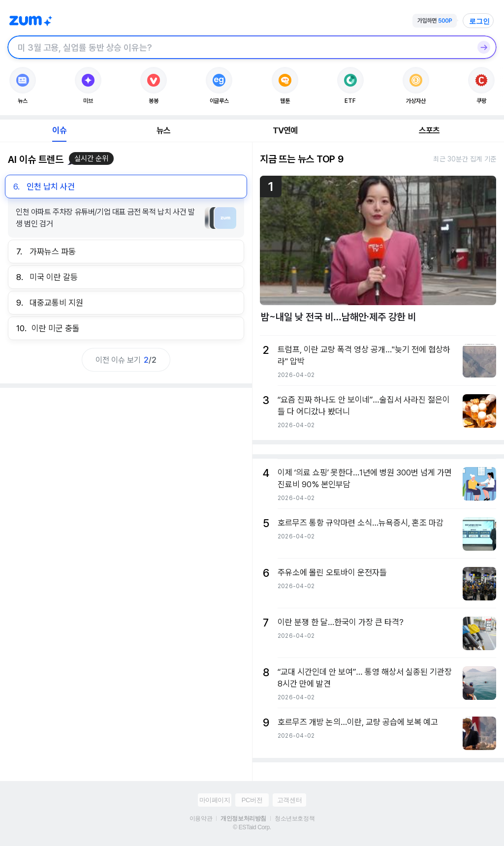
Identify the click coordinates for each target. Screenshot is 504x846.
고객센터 (289, 800)
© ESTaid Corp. (252, 827)
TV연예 (285, 130)
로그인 (479, 21)
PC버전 (252, 800)
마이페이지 (215, 800)
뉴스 (163, 130)
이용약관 (201, 818)
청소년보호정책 (295, 818)
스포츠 (429, 130)
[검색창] (239, 47)
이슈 (59, 130)
